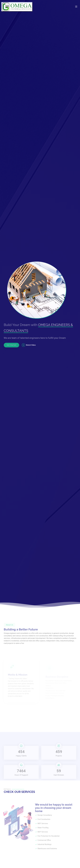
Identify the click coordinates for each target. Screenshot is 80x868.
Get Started (11, 345)
